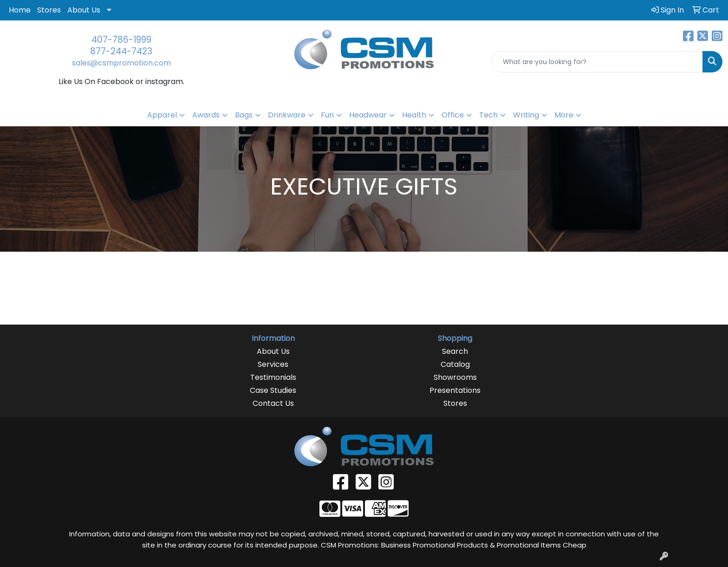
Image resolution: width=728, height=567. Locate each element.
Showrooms (455, 377)
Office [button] (453, 115)
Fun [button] (327, 115)
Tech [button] (488, 115)
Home (20, 10)
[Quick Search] (597, 62)
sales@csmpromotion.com (121, 63)
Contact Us (273, 403)
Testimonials (273, 377)
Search (455, 351)
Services (273, 364)
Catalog (455, 364)
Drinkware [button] (287, 115)
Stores (49, 10)
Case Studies (273, 390)
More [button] (564, 115)
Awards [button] (206, 115)
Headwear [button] (368, 115)
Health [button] (414, 115)
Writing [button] (526, 115)
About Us (84, 10)
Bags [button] (244, 115)
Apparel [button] (162, 115)
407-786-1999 (121, 40)
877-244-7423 (121, 51)
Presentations (455, 390)
